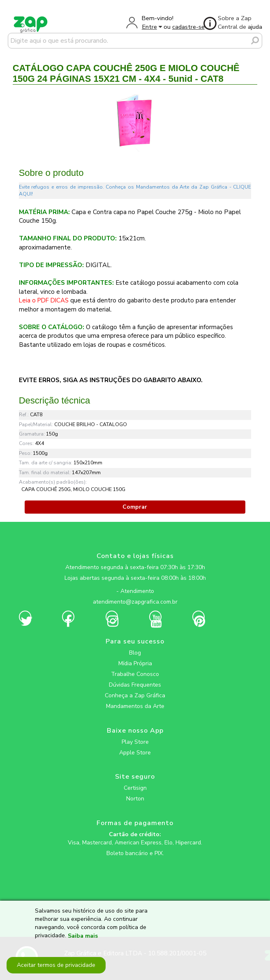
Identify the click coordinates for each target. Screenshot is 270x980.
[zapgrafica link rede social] (135, 585)
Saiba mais (83, 936)
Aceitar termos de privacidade (56, 965)
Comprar (135, 507)
